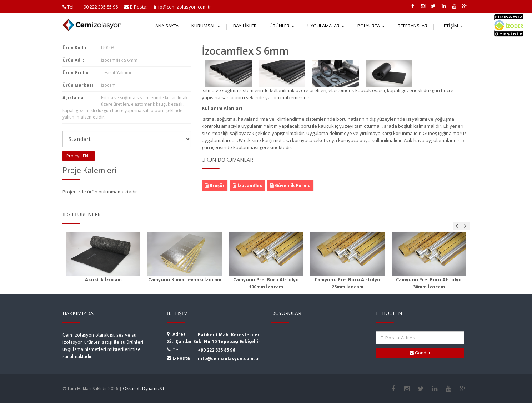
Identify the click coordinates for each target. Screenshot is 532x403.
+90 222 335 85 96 (216, 350)
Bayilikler (245, 26)
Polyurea (373, 26)
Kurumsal (207, 26)
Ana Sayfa (167, 26)
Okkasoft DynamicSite (145, 389)
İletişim (453, 26)
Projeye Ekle (79, 156)
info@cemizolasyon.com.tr (229, 359)
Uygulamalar (328, 26)
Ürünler (284, 26)
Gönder (420, 353)
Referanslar (413, 26)
